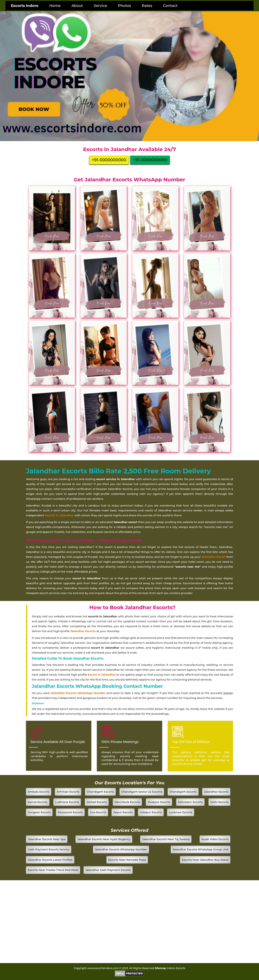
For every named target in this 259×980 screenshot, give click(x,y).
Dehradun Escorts (190, 802)
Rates (147, 6)
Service (100, 6)
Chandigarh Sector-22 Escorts (142, 792)
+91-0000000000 (109, 160)
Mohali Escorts (97, 802)
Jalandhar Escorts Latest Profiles (50, 860)
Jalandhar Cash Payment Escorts (108, 870)
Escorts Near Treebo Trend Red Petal (53, 870)
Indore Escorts (176, 968)
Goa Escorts (98, 812)
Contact (170, 6)
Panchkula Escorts (127, 802)
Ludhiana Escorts (67, 802)
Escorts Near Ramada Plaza (127, 860)
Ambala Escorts (39, 792)
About (77, 6)
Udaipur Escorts (151, 812)
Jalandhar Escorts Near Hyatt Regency (104, 839)
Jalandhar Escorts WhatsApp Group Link (201, 849)
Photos (125, 6)
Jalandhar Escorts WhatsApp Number (78, 693)
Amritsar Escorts (68, 792)
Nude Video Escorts (215, 839)
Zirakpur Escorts (159, 802)
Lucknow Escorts (181, 812)
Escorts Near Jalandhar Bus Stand (205, 860)
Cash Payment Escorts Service (49, 849)
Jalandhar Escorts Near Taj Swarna (166, 839)
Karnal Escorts (38, 802)
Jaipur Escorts (123, 812)
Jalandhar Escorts (216, 792)
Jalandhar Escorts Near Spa (47, 839)
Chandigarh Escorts (100, 792)
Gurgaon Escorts (39, 812)
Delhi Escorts (219, 802)
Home (55, 6)
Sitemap (160, 968)
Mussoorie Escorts (70, 812)
